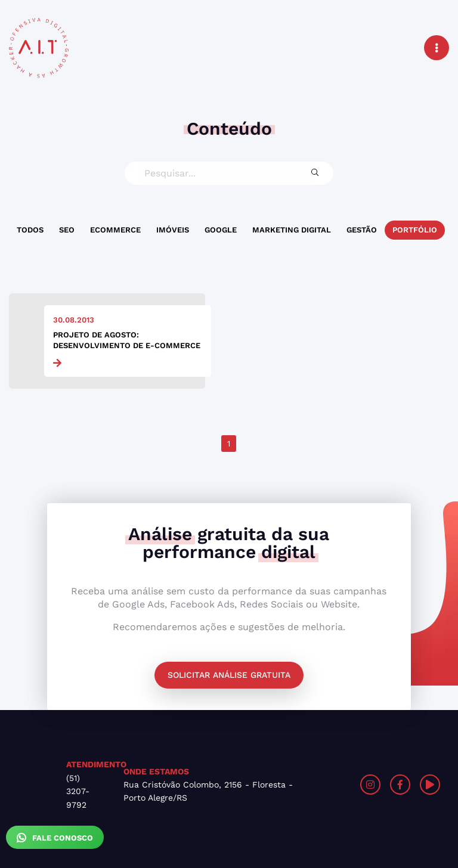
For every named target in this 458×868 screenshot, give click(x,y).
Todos (30, 230)
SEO (67, 230)
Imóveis (173, 230)
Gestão (362, 230)
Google (221, 230)
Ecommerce (115, 230)
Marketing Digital (292, 230)
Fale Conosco (55, 838)
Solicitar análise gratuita (229, 675)
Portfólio (415, 230)
